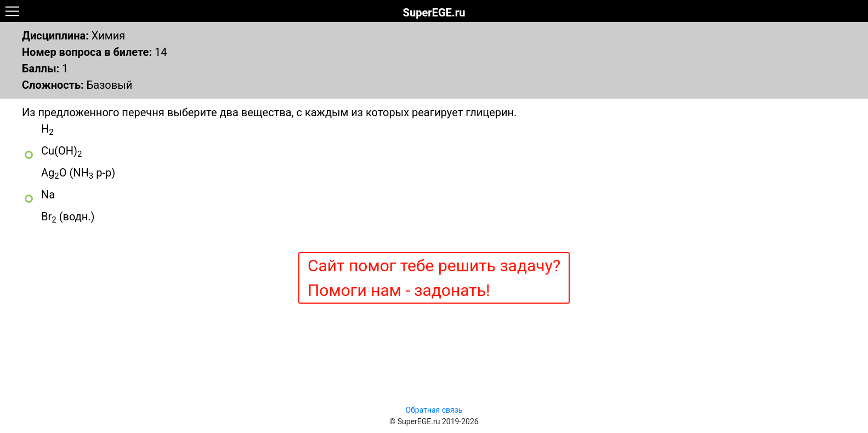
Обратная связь (434, 410)
